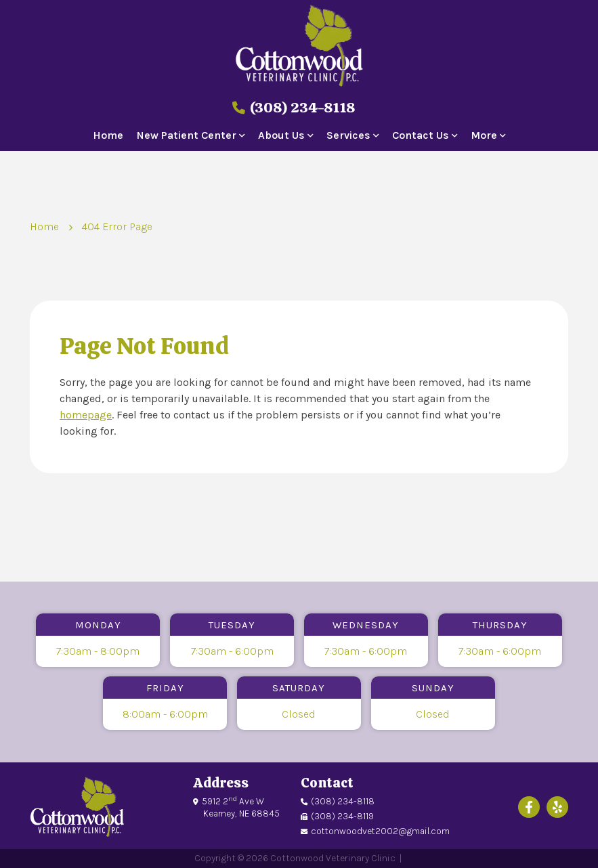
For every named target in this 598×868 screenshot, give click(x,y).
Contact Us (421, 136)
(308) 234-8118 (294, 107)
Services (348, 136)
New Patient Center (187, 136)
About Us (281, 136)
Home (108, 136)
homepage (86, 415)
